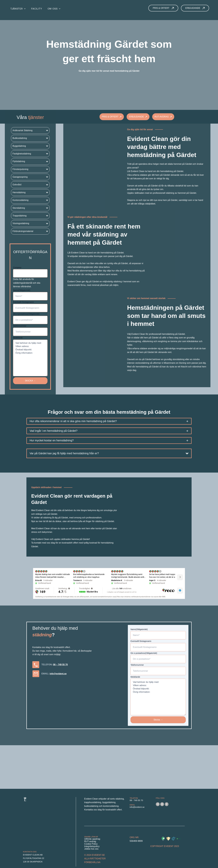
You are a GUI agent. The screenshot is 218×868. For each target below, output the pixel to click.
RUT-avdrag (90, 841)
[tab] (109, 421)
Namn (22, 290)
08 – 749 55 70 (60, 665)
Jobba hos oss (91, 849)
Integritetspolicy (92, 846)
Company (17, 267)
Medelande (18, 338)
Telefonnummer (20, 326)
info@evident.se (58, 674)
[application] (24, 9)
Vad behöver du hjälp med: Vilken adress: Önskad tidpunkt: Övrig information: (30, 358)
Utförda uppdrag (92, 839)
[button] (30, 130)
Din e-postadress (26, 314)
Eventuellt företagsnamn (23, 302)
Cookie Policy (91, 844)
